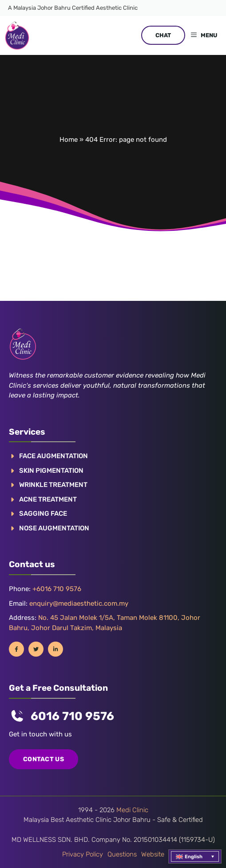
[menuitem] (195, 856)
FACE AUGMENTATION (54, 456)
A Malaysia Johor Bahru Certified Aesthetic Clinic (73, 8)
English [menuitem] (194, 857)
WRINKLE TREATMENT (53, 485)
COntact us (44, 759)
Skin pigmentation (51, 471)
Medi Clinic (132, 810)
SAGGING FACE (43, 514)
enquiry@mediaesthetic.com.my (79, 603)
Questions (122, 854)
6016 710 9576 (72, 716)
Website (153, 854)
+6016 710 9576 (57, 589)
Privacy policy (83, 854)
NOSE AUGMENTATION (54, 528)
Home (69, 140)
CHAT (163, 35)
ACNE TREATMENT (48, 499)
